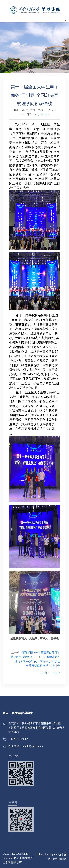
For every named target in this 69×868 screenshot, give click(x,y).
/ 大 (37, 114)
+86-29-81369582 (18, 739)
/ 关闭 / (56, 673)
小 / (47, 114)
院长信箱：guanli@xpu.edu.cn (26, 746)
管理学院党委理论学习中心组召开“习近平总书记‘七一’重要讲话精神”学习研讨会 (37, 661)
